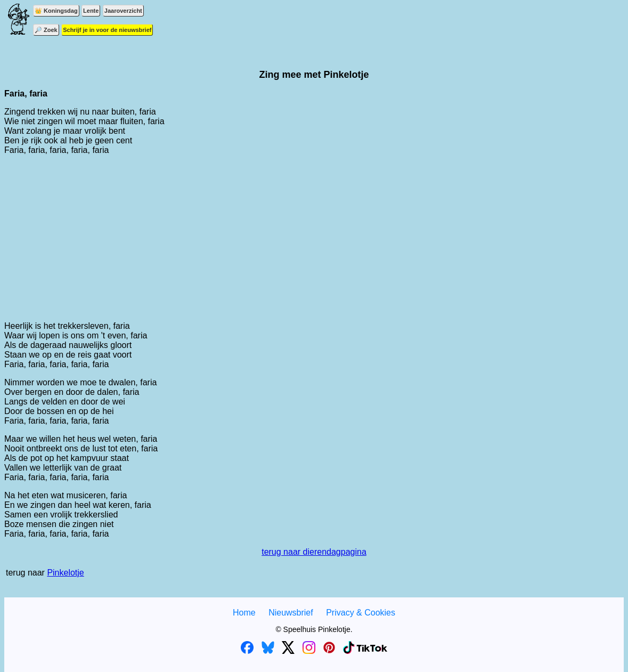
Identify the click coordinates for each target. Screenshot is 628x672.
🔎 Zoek (46, 30)
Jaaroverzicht (123, 11)
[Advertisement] (314, 238)
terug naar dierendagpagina (314, 552)
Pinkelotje (65, 573)
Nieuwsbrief (291, 613)
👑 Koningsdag (56, 11)
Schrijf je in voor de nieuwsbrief (107, 30)
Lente (91, 11)
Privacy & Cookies (361, 613)
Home (244, 613)
